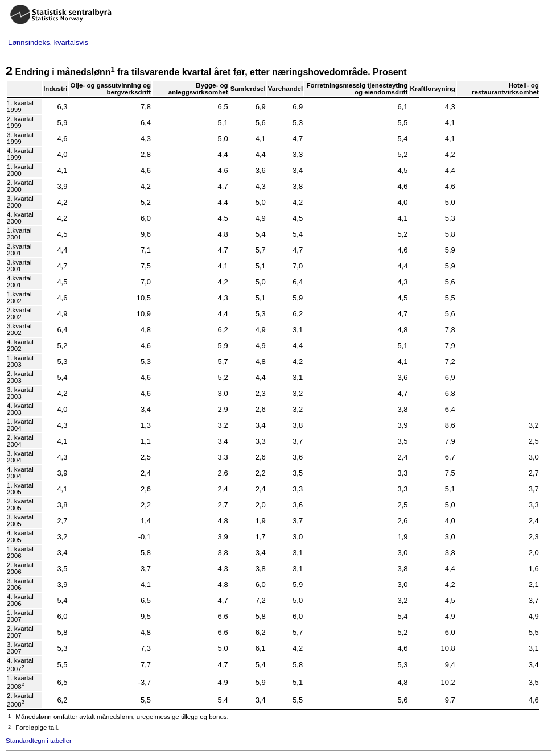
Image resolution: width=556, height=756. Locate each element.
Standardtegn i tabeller (39, 741)
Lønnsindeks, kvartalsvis (48, 42)
